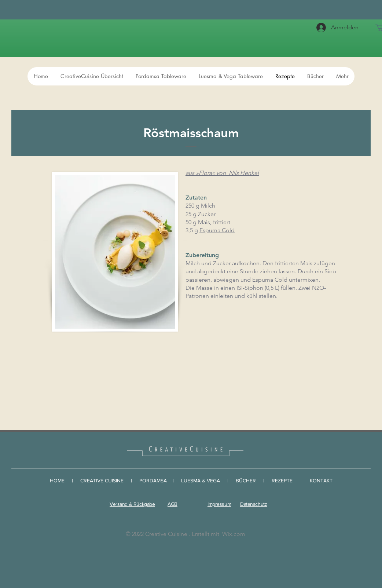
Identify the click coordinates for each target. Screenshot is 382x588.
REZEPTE (282, 481)
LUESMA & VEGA (201, 481)
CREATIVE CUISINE (102, 481)
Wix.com (234, 534)
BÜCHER (246, 481)
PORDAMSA (153, 481)
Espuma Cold (217, 230)
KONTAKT (321, 481)
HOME (57, 481)
